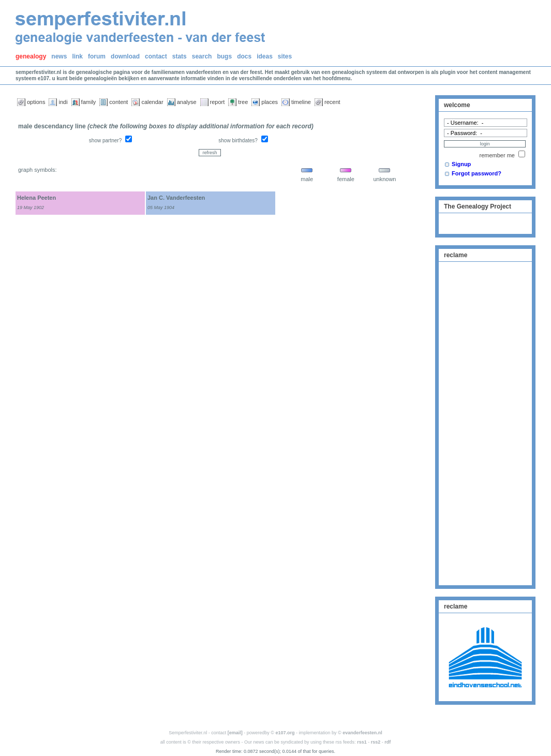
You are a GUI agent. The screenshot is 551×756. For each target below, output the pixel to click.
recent (332, 102)
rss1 (362, 742)
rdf (388, 742)
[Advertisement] (485, 422)
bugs (224, 56)
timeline (301, 102)
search (202, 56)
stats (180, 56)
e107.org (285, 733)
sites (285, 56)
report (218, 102)
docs (244, 56)
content (118, 102)
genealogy (31, 56)
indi (63, 102)
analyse (187, 102)
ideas (265, 56)
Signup (461, 164)
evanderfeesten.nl (362, 733)
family (89, 102)
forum (97, 56)
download (125, 56)
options (36, 102)
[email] (235, 733)
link (77, 56)
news (59, 56)
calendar (152, 102)
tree (243, 102)
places (270, 102)
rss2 (376, 742)
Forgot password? (476, 173)
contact (156, 56)
